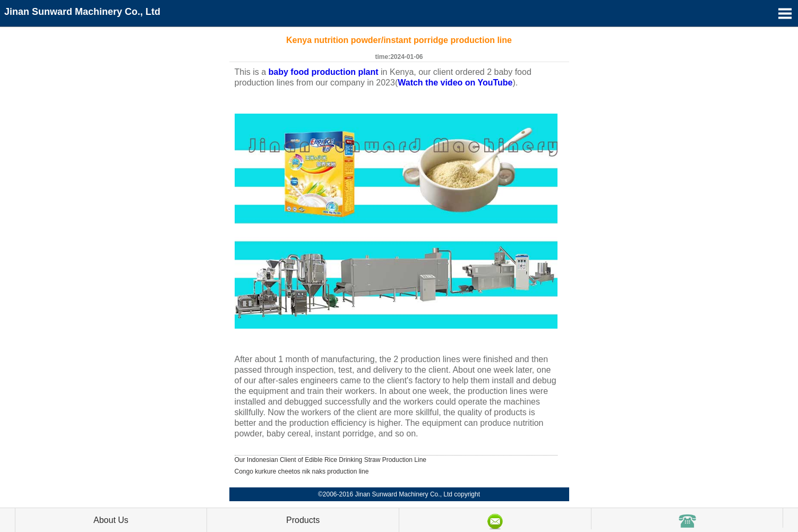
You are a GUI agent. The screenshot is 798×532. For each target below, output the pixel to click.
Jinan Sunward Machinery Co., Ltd (82, 12)
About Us (111, 520)
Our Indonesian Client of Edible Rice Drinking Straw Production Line (331, 460)
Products (303, 520)
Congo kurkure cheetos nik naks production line (302, 471)
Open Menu (785, 13)
